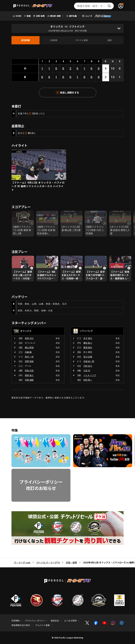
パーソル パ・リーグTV (48, 562)
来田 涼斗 (29, 338)
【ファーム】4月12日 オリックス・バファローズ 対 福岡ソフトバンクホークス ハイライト (38, 186)
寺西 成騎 (29, 380)
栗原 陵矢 (88, 348)
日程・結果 (71, 562)
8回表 (31, 133)
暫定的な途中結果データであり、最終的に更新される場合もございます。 (49, 398)
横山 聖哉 (29, 348)
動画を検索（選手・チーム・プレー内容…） (96, 6)
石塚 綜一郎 (89, 361)
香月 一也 (29, 357)
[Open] (119, 28)
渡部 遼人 (29, 375)
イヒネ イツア (90, 375)
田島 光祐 (29, 371)
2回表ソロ (38, 114)
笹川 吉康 (88, 357)
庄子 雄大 (88, 338)
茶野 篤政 (29, 361)
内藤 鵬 (28, 352)
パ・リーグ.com (22, 562)
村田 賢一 (88, 380)
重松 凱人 (88, 343)
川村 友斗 (88, 366)
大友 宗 (87, 371)
